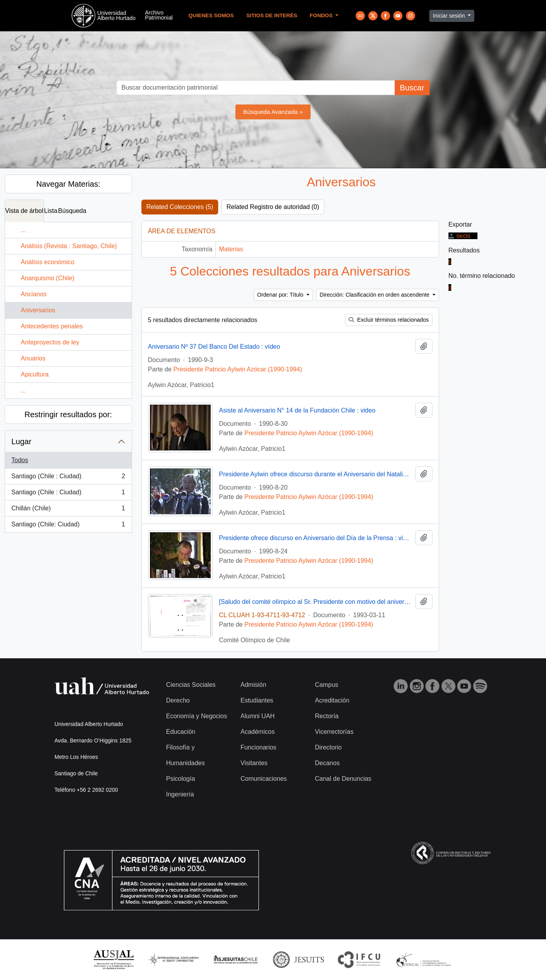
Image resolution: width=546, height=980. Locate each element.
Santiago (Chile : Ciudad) (68, 478)
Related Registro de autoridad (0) (273, 207)
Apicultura (35, 374)
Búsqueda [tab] (72, 211)
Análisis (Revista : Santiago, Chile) (69, 246)
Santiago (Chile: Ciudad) (68, 526)
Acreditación (332, 700)
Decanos (327, 763)
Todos (20, 460)
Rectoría (327, 716)
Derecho (178, 700)
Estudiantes (257, 700)
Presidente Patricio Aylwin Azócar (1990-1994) (238, 369)
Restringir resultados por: (68, 414)
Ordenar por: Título (281, 295)
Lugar (21, 441)
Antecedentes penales (52, 326)
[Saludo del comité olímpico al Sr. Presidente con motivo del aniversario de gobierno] (315, 602)
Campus (327, 685)
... (23, 230)
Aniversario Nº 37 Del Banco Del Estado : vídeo (214, 347)
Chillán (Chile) (68, 510)
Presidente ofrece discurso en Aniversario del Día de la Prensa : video (315, 538)
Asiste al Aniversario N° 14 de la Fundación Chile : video (297, 410)
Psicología (181, 779)
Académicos (258, 732)
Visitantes (254, 763)
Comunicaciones (264, 779)
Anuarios (33, 358)
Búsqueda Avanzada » (273, 112)
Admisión (253, 685)
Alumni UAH (258, 716)
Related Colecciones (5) (180, 207)
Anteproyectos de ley (50, 342)
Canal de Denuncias (343, 779)
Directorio (328, 747)
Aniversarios (38, 310)
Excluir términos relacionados (389, 320)
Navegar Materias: (68, 184)
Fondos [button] (322, 15)
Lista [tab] (51, 211)
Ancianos (34, 294)
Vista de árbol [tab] (24, 211)
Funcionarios (259, 747)
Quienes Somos (211, 15)
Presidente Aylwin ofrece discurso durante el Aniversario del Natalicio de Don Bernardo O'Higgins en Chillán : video (315, 474)
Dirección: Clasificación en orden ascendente (375, 295)
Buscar (412, 88)
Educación (181, 732)
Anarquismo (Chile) (48, 278)
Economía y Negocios (197, 716)
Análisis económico (48, 262)
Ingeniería (180, 794)
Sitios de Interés (272, 15)
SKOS (459, 236)
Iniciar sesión (450, 16)
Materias (231, 249)
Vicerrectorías (334, 732)
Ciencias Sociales (191, 685)
